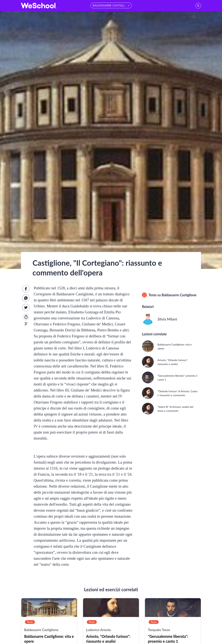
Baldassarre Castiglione (179, 295)
